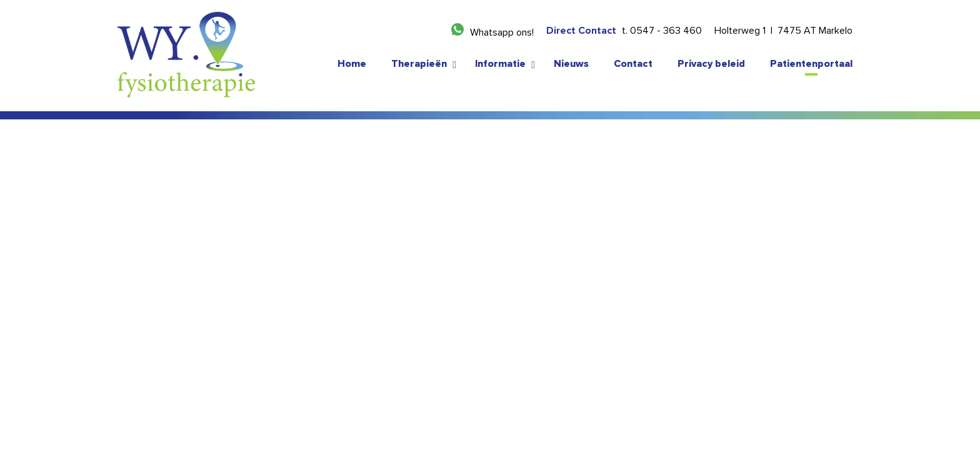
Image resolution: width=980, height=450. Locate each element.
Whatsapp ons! (502, 32)
